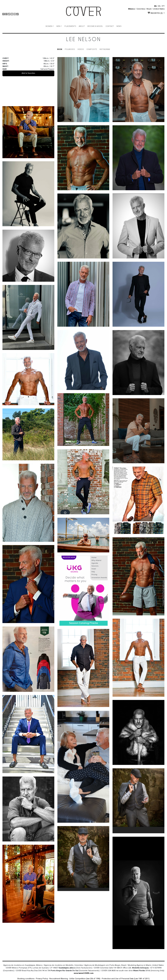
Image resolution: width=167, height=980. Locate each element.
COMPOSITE (92, 49)
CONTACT (110, 26)
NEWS (119, 26)
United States (159, 9)
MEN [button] (58, 26)
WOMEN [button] (49, 26)
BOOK (60, 49)
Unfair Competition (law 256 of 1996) (85, 979)
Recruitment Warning (59, 979)
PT (163, 6)
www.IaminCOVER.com (84, 973)
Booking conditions (26, 979)
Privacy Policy (42, 979)
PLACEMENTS (70, 26)
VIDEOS (81, 49)
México (131, 9)
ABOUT (82, 26)
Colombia (141, 9)
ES (159, 6)
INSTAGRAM (105, 49)
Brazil (149, 9)
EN (155, 6)
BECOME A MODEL (95, 26)
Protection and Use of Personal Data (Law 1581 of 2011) (126, 979)
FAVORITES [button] (155, 13)
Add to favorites (28, 73)
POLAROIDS (70, 49)
